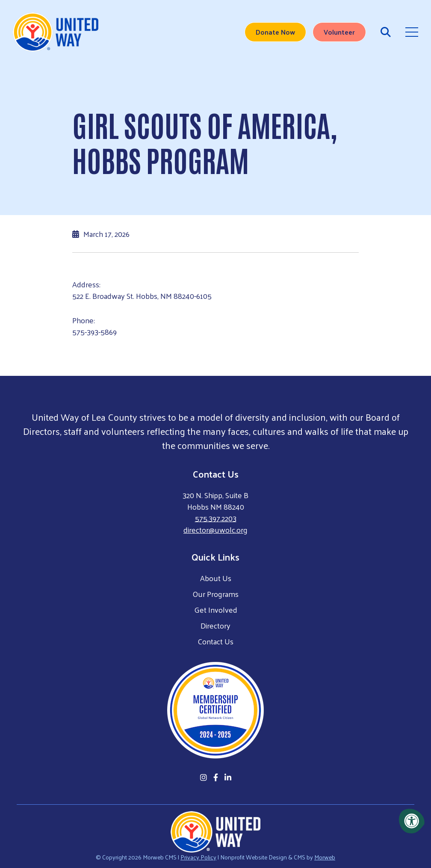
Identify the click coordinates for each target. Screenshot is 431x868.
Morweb (325, 857)
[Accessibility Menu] (412, 821)
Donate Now (275, 32)
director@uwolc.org (215, 530)
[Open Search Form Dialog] (386, 32)
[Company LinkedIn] (228, 777)
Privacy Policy (198, 857)
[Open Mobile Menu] (412, 32)
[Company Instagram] (204, 777)
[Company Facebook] (216, 777)
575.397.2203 (216, 518)
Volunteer (339, 32)
